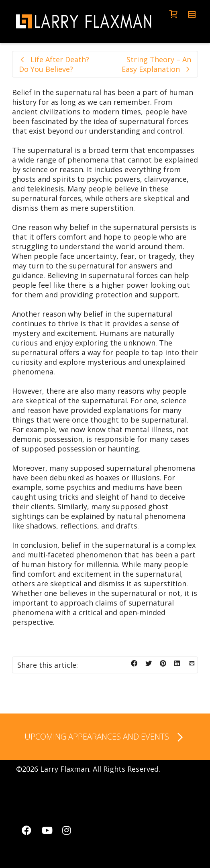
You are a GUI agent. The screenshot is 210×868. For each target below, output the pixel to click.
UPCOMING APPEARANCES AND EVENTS (105, 738)
